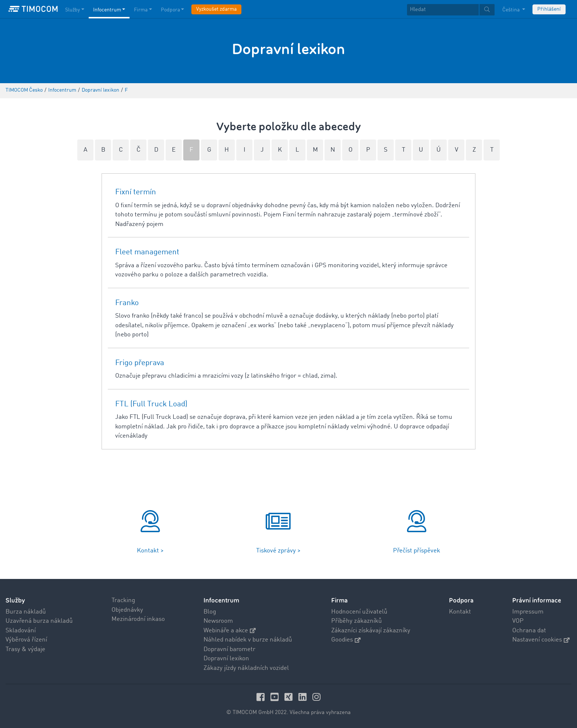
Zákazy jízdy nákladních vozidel (246, 668)
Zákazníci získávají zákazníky (371, 631)
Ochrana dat (529, 631)
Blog (210, 612)
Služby (15, 600)
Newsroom (218, 621)
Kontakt (460, 612)
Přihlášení (549, 9)
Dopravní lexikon (226, 659)
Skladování (21, 631)
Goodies (346, 640)
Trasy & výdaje (25, 649)
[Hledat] (443, 10)
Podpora (461, 600)
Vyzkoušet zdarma (216, 9)
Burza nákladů (26, 612)
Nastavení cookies (541, 640)
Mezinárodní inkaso (138, 619)
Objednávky (127, 610)
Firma (339, 600)
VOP (518, 621)
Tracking (123, 600)
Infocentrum (221, 600)
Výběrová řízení (26, 640)
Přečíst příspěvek (417, 551)
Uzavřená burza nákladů (39, 621)
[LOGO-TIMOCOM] (33, 9)
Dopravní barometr (229, 649)
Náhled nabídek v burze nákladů (248, 640)
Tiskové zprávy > (278, 551)
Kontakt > (150, 551)
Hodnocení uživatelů (359, 612)
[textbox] (451, 10)
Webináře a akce (230, 631)
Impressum (528, 612)
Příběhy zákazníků (357, 621)
